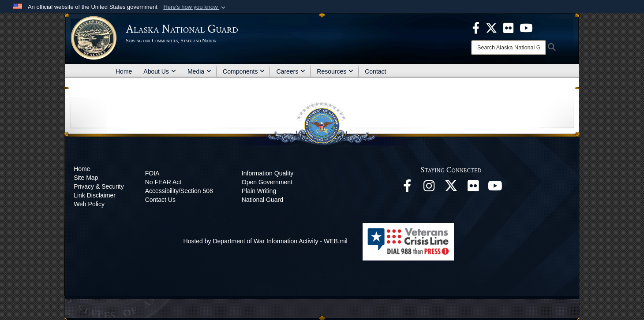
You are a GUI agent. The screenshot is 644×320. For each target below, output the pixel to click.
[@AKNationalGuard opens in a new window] (451, 188)
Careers (291, 71)
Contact (375, 71)
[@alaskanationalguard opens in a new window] (429, 188)
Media (199, 71)
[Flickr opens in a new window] (473, 188)
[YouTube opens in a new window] (495, 188)
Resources (335, 71)
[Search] (509, 48)
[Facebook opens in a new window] (407, 188)
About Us (160, 71)
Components (244, 71)
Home (124, 71)
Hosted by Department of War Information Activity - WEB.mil (266, 241)
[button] (195, 7)
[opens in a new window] (476, 27)
